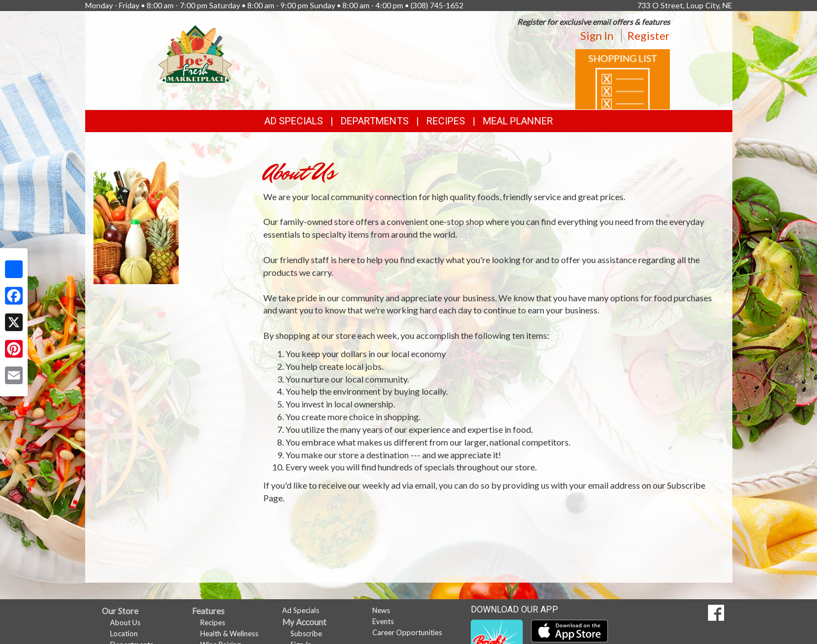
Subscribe (306, 633)
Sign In (597, 35)
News (381, 610)
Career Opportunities (407, 632)
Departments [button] (375, 121)
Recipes (446, 121)
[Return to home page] (195, 53)
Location (124, 633)
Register (649, 35)
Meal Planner (518, 121)
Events (383, 621)
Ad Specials (294, 121)
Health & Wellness (229, 633)
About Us (125, 622)
